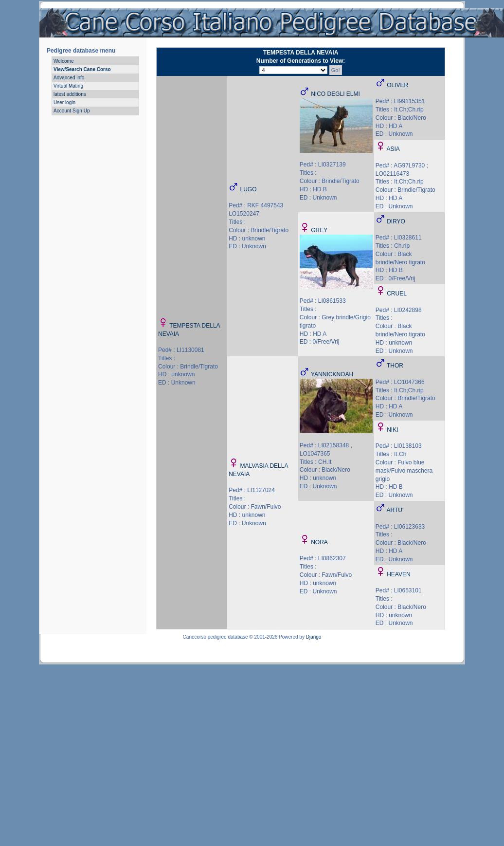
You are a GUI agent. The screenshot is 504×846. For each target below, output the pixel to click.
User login (64, 102)
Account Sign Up (72, 111)
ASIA (393, 149)
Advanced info (69, 78)
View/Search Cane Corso (82, 69)
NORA (319, 542)
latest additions (70, 94)
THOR (395, 366)
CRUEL (397, 294)
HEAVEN (398, 574)
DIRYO (396, 221)
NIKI (392, 430)
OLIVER (397, 85)
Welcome (64, 61)
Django (314, 637)
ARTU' (395, 510)
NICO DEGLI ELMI (335, 94)
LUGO (249, 189)
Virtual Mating (68, 86)
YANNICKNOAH (332, 374)
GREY (319, 230)
